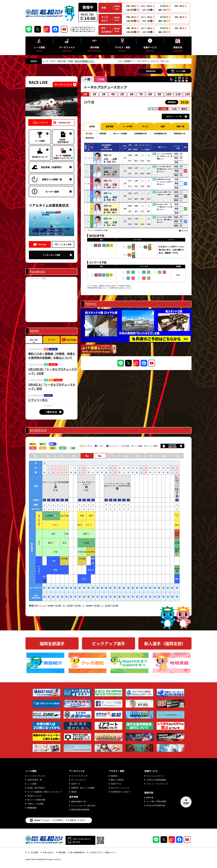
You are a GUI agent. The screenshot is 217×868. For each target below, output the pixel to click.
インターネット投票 (51, 255)
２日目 (163, 109)
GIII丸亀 (177, 570)
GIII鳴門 (50, 516)
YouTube (42, 244)
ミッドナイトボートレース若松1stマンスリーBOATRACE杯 (117, 485)
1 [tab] (135, 337)
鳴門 (91, 516)
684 (177, 500)
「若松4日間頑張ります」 (112, 61)
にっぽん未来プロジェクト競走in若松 (177, 485)
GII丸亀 (64, 558)
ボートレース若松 (39, 278)
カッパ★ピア (105, 19)
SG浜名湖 (177, 534)
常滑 (64, 543)
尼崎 (80, 552)
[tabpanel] (136, 326)
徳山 (62, 516)
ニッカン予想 (65, 244)
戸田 (55, 552)
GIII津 (86, 543)
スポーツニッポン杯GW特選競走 (55, 483)
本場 (104, 8)
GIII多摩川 (177, 550)
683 (44, 500)
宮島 (53, 534)
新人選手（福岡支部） (165, 643)
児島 (67, 534)
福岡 (85, 534)
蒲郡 (93, 558)
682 (80, 500)
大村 (44, 576)
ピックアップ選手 (108, 643)
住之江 (91, 570)
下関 (53, 561)
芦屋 (67, 516)
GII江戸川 (91, 552)
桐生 (55, 570)
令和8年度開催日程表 (172, 446)
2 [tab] (137, 337)
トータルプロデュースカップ (86, 483)
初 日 (153, 109)
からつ (177, 516)
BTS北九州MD (106, 30)
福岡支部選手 (52, 643)
